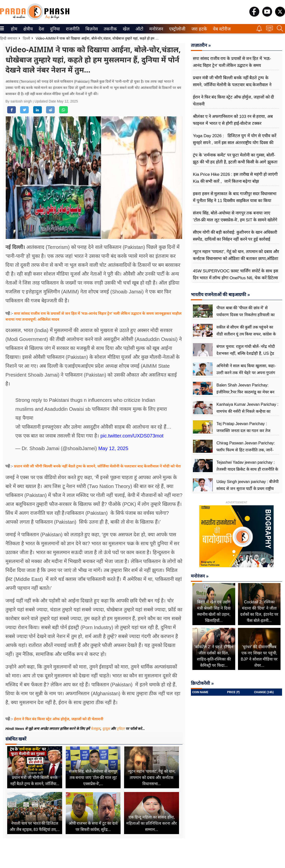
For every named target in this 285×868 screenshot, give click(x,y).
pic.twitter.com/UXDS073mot (132, 436)
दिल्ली (26, 38)
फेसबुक (95, 729)
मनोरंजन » (200, 576)
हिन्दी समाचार (9, 38)
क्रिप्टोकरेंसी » (202, 683)
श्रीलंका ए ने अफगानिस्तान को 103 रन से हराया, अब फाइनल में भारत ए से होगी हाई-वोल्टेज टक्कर (233, 120)
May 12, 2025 (113, 448)
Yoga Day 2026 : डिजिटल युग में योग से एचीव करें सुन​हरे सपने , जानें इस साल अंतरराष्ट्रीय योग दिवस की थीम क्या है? (235, 143)
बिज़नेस (91, 29)
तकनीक (110, 29)
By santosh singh (19, 101)
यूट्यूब (106, 729)
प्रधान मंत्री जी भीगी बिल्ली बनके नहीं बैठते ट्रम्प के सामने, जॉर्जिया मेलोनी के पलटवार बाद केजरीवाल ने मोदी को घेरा (97, 466)
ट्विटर (121, 729)
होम (14, 29)
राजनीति (72, 29)
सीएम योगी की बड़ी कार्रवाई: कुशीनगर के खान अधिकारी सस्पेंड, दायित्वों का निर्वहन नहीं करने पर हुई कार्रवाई (235, 236)
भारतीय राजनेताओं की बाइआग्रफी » (220, 295)
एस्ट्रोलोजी (176, 29)
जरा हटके (198, 29)
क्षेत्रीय (27, 29)
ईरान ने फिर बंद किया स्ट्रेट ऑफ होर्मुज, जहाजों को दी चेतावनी (59, 719)
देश (41, 29)
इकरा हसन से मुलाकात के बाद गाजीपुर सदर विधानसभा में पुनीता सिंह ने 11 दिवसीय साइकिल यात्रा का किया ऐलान (235, 201)
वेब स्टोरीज (221, 29)
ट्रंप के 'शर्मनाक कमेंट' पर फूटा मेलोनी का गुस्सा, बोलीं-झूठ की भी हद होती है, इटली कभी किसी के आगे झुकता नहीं (235, 162)
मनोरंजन (155, 29)
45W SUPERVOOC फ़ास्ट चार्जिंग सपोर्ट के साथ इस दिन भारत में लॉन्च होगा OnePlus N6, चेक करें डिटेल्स (235, 274)
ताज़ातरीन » (201, 45)
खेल (126, 29)
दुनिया (54, 29)
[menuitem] (14, 29)
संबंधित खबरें (16, 739)
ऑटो (139, 29)
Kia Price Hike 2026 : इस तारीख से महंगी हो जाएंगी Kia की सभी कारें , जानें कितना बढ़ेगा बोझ (235, 178)
